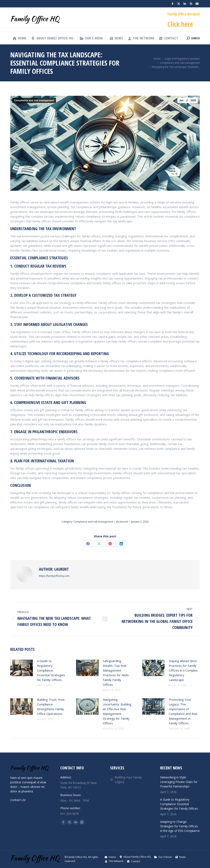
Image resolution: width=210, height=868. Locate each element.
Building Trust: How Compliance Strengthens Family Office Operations (51, 707)
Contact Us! (18, 800)
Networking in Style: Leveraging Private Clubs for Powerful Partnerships (179, 782)
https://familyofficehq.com (54, 576)
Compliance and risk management (34, 100)
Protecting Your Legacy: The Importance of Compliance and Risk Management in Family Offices (183, 711)
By (122, 522)
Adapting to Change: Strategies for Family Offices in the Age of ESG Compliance (180, 826)
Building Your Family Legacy (128, 780)
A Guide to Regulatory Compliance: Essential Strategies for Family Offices (51, 670)
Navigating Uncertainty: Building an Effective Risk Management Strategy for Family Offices (117, 711)
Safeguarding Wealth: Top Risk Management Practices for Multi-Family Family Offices (116, 673)
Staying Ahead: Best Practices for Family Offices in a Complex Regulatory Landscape (183, 670)
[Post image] (22, 668)
